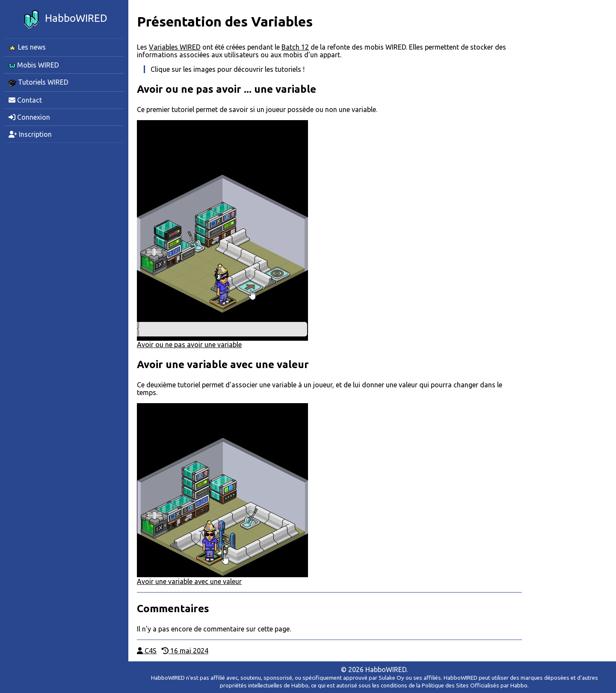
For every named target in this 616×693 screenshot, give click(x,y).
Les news (27, 47)
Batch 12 (295, 47)
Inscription (30, 134)
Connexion (29, 117)
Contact (25, 100)
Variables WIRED (175, 47)
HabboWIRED (64, 19)
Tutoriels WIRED (38, 83)
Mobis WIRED (34, 65)
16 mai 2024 (185, 651)
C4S (147, 651)
